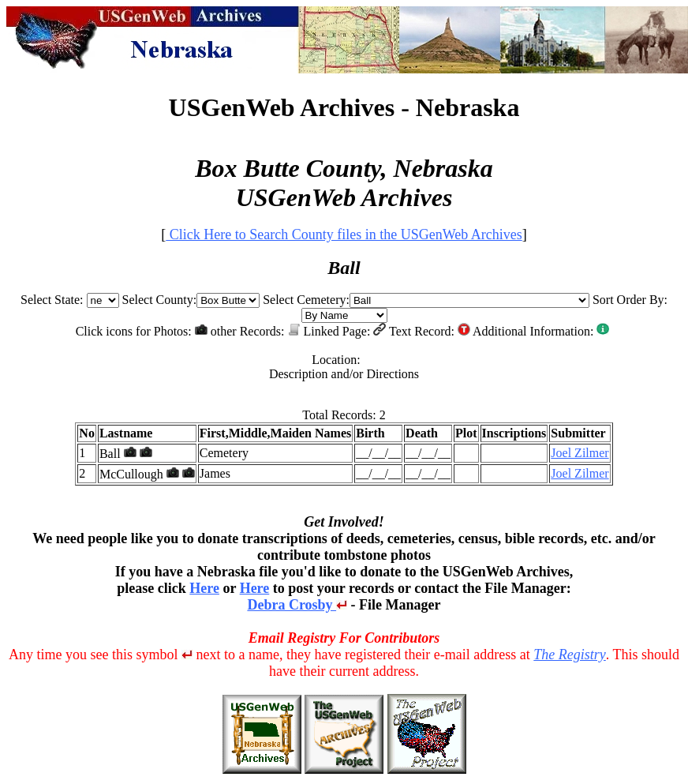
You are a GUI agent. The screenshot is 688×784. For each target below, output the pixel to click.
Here (204, 588)
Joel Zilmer (580, 453)
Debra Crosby (297, 605)
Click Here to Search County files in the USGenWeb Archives (344, 234)
